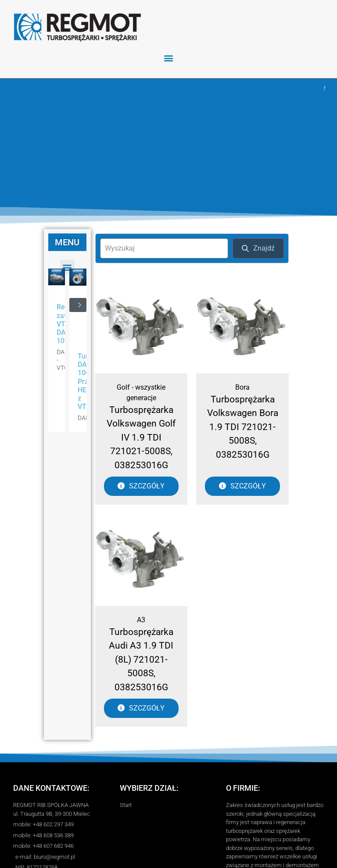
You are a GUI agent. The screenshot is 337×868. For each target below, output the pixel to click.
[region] (168, 143)
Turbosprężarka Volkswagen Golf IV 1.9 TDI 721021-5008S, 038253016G (141, 438)
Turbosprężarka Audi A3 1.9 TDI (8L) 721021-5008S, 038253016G (141, 660)
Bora (242, 387)
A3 (141, 620)
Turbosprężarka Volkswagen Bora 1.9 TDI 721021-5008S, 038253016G (243, 427)
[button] (169, 58)
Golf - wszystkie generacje (141, 393)
